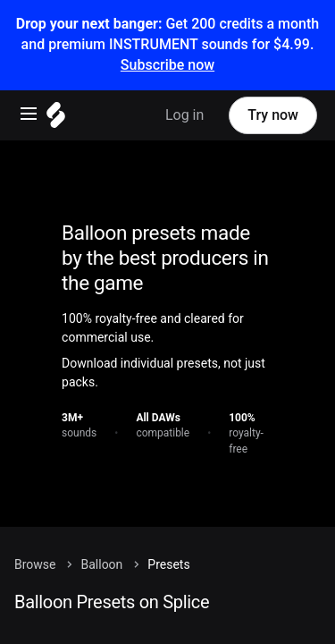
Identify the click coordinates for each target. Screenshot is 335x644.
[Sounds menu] (165, 611)
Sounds (64, 610)
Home (60, 583)
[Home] (167, 315)
